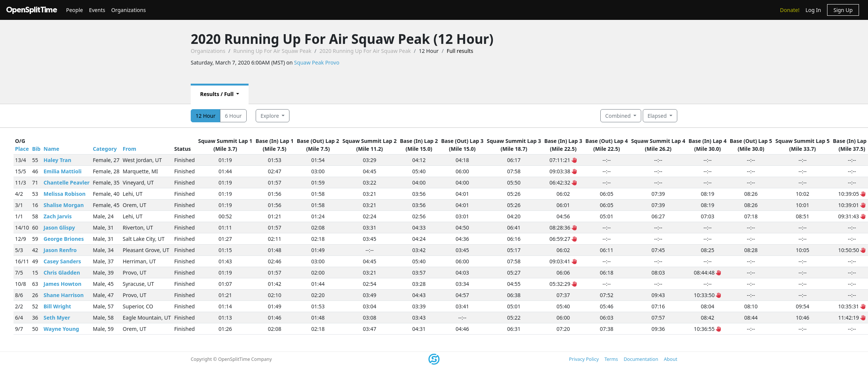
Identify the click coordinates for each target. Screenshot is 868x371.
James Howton (63, 284)
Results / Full (218, 94)
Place (22, 149)
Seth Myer (57, 318)
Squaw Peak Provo (317, 62)
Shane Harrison (64, 295)
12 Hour (206, 116)
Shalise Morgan (64, 205)
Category (105, 149)
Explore (270, 116)
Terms (611, 359)
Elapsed (658, 116)
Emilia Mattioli (63, 171)
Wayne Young (61, 329)
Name (51, 149)
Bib (36, 149)
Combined (619, 116)
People (75, 10)
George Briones (64, 239)
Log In (813, 10)
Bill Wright (57, 306)
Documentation (641, 359)
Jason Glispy (59, 228)
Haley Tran (57, 160)
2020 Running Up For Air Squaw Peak (365, 51)
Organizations (128, 10)
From (130, 149)
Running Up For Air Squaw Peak (272, 51)
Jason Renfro (60, 250)
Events (97, 10)
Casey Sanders (62, 261)
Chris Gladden (62, 273)
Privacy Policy (584, 359)
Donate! (790, 10)
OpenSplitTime (32, 10)
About (671, 359)
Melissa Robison (65, 194)
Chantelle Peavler (67, 182)
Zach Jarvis (58, 216)
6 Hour (233, 116)
